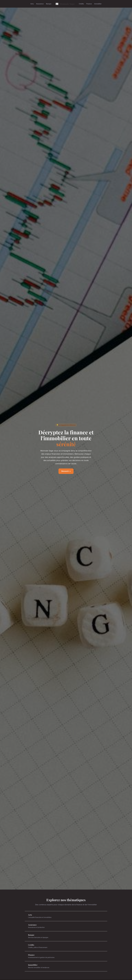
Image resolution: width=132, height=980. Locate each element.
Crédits (81, 4)
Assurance (40, 4)
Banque (49, 4)
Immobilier (98, 4)
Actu (32, 4)
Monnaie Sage (65, 4)
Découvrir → (66, 471)
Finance (89, 4)
